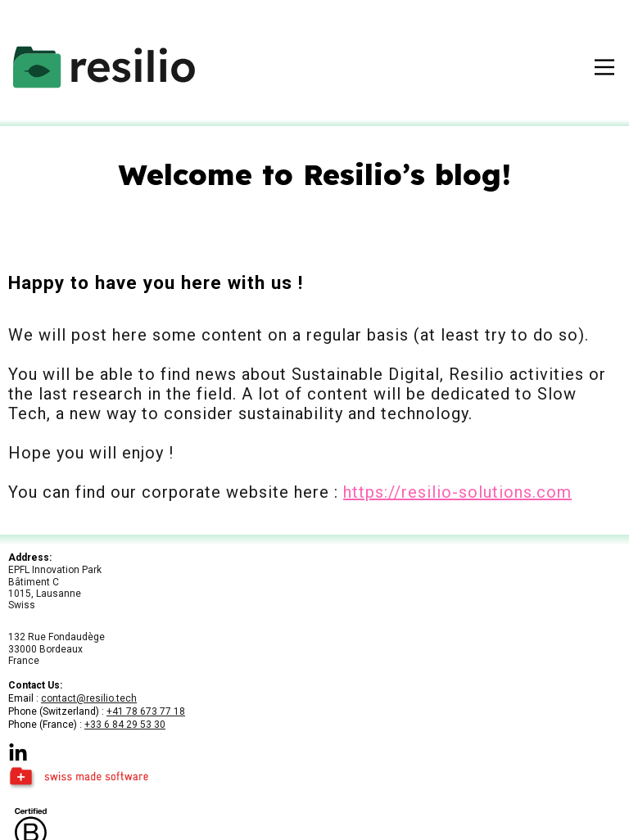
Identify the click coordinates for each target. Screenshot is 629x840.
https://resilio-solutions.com (457, 492)
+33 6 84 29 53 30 (125, 725)
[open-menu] (604, 67)
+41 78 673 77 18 (146, 711)
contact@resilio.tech (89, 698)
